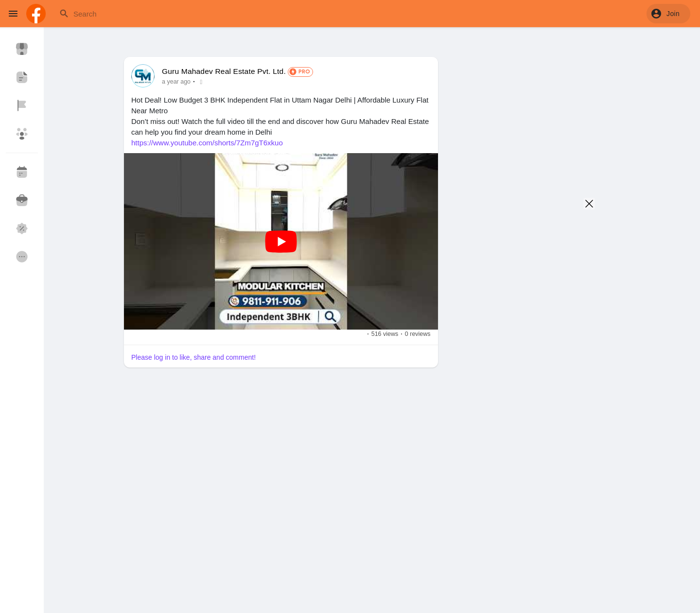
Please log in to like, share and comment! (193, 357)
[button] (668, 14)
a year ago (176, 82)
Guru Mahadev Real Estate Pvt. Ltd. (224, 71)
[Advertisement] (281, 511)
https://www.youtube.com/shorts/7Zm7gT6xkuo (207, 143)
